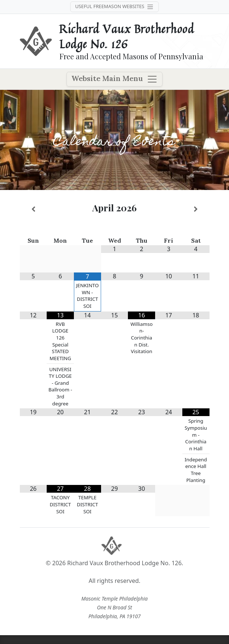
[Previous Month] (33, 209)
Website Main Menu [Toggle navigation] (114, 79)
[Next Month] (196, 209)
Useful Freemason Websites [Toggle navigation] (114, 7)
